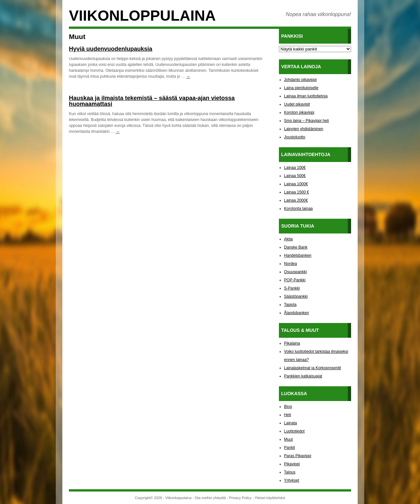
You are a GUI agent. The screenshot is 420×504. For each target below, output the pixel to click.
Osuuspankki (295, 272)
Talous (290, 472)
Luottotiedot (294, 431)
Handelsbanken (298, 255)
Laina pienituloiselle (301, 88)
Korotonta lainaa (298, 209)
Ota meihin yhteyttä (210, 498)
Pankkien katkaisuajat (303, 376)
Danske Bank (296, 247)
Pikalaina (292, 343)
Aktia (289, 239)
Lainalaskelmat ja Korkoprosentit (313, 368)
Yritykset (292, 480)
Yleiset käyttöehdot (270, 498)
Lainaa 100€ (295, 168)
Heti (288, 415)
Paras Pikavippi (298, 456)
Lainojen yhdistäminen (304, 129)
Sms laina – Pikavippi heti (307, 121)
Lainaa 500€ (295, 176)
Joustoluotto (295, 137)
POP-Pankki (295, 280)
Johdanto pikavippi (300, 80)
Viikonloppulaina (142, 16)
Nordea (291, 264)
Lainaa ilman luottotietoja (306, 96)
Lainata (291, 423)
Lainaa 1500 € (297, 192)
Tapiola (290, 305)
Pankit (290, 448)
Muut (289, 439)
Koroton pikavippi (299, 112)
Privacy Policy (240, 498)
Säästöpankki (296, 296)
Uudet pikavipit (297, 104)
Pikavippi (292, 464)
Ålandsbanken (297, 313)
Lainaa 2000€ (296, 200)
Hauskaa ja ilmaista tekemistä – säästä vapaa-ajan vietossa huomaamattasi (152, 101)
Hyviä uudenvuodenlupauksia (111, 49)
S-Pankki (292, 288)
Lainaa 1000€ (296, 184)
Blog (288, 407)
